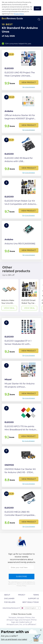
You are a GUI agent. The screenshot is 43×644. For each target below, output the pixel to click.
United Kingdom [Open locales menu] (30, 608)
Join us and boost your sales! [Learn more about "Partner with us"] (14, 639)
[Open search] (39, 19)
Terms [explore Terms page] (36, 595)
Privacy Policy (19, 14)
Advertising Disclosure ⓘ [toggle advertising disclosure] (11, 608)
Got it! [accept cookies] (37, 8)
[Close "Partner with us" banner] (41, 630)
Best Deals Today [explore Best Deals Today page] (31, 602)
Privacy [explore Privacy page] (22, 595)
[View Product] (21, 70)
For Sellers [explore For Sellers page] (10, 602)
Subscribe (22, 576)
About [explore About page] (7, 595)
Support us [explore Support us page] (33, 598)
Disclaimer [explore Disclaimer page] (9, 598)
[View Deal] (9, 296)
